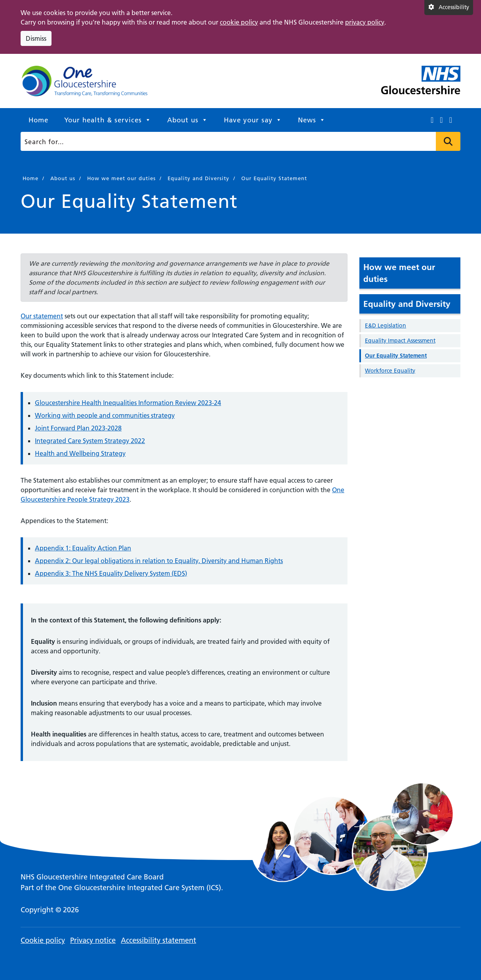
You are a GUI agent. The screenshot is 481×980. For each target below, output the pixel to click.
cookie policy (239, 22)
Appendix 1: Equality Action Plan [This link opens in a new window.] (83, 548)
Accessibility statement (158, 940)
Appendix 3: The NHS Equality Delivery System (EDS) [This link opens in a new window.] (111, 573)
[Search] (238, 141)
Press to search (448, 141)
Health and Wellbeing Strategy (80, 453)
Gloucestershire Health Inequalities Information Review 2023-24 (128, 403)
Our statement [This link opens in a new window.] (42, 316)
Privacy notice (93, 940)
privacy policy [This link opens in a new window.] (365, 22)
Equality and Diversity (407, 304)
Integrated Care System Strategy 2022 (90, 441)
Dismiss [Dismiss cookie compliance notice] (36, 38)
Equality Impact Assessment (400, 341)
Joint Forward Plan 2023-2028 (78, 428)
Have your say (253, 120)
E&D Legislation (386, 325)
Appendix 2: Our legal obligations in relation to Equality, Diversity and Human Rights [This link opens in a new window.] (159, 561)
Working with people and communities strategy (105, 415)
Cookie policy (43, 940)
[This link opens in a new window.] (432, 120)
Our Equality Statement (396, 356)
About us (188, 120)
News (312, 120)
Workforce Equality (390, 371)
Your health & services (108, 120)
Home (38, 120)
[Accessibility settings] (449, 8)
